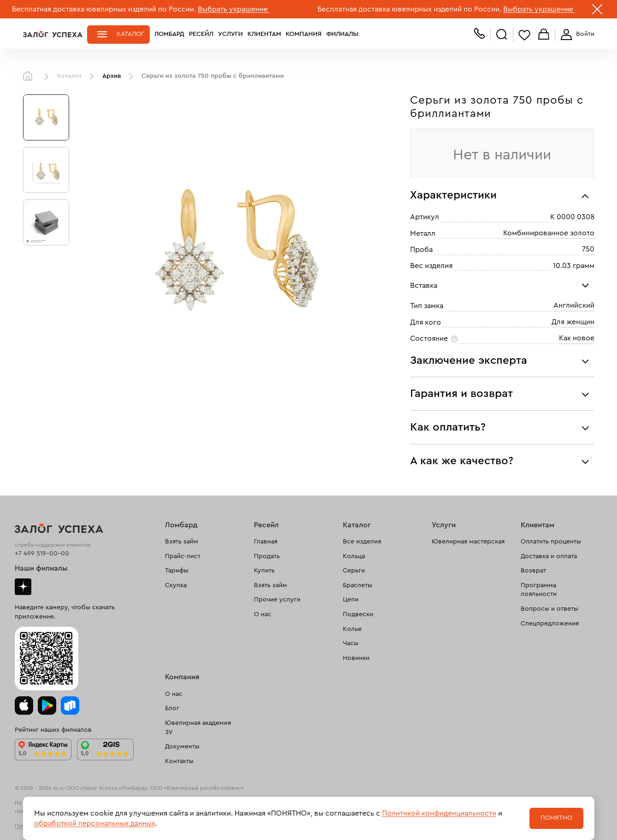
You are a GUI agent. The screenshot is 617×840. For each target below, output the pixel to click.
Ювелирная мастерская (468, 542)
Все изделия (362, 542)
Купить (264, 571)
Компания (304, 34)
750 (588, 249)
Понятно (556, 818)
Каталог (130, 34)
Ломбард (169, 34)
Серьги (354, 571)
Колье (352, 629)
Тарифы (177, 571)
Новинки (356, 658)
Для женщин (573, 322)
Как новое (577, 338)
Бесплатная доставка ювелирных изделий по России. (104, 9)
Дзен (23, 587)
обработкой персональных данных (95, 823)
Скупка (176, 585)
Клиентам (264, 34)
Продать (267, 556)
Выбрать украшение (234, 9)
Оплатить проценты (551, 542)
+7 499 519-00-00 (42, 554)
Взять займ (182, 542)
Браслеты (358, 585)
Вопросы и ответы (549, 609)
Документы (182, 747)
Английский (574, 305)
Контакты (179, 761)
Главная (30, 76)
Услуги (230, 34)
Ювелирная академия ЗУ (198, 728)
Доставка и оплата (549, 556)
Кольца (354, 556)
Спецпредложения (550, 624)
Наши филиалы (41, 568)
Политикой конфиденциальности (439, 813)
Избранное (524, 35)
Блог (172, 708)
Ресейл (201, 34)
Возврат (533, 571)
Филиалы (342, 34)
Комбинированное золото (549, 233)
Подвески (358, 614)
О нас (263, 614)
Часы (351, 643)
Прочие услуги (277, 600)
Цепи (351, 600)
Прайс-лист (183, 556)
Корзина (544, 35)
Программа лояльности (539, 590)
